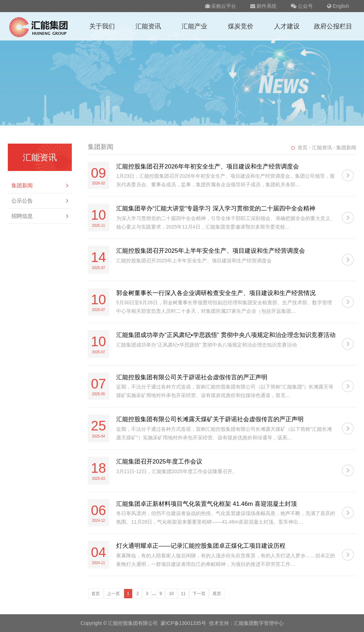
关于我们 (102, 26)
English (338, 6)
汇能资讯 (148, 26)
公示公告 (40, 201)
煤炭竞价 (241, 26)
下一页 (199, 594)
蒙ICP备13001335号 (183, 623)
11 (183, 594)
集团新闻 (40, 186)
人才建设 (287, 26)
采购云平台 (221, 6)
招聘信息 (40, 216)
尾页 (217, 594)
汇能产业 (194, 26)
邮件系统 (263, 6)
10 (171, 594)
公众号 (302, 6)
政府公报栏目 (333, 26)
